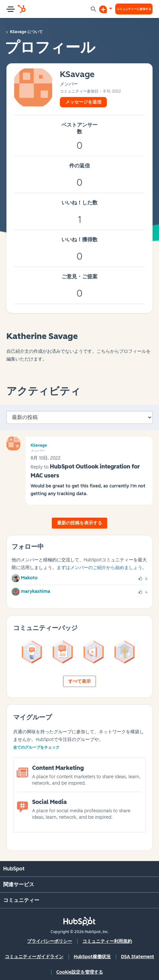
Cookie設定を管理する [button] (80, 972)
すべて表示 (79, 681)
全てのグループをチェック (36, 747)
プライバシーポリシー (50, 941)
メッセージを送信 (83, 102)
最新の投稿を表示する (79, 523)
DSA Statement (138, 957)
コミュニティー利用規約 (107, 941)
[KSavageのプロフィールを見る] (77, 75)
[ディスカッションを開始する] (106, 9)
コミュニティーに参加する (134, 9)
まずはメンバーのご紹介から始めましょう (99, 568)
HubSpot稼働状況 (92, 957)
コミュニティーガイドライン (34, 957)
